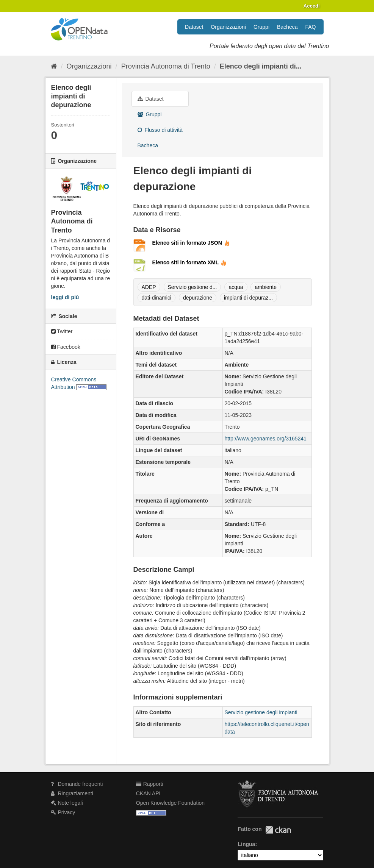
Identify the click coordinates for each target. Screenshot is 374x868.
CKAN (278, 830)
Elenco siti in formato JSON (191, 243)
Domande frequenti (77, 784)
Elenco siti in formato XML (190, 262)
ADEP (149, 287)
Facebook (66, 347)
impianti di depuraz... (248, 298)
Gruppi (261, 27)
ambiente (266, 287)
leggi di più (65, 297)
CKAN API (148, 793)
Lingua (246, 844)
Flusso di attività (160, 130)
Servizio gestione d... (192, 287)
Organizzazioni (228, 27)
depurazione (198, 298)
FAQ (310, 27)
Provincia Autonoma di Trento (166, 66)
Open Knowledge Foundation (170, 803)
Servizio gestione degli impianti (261, 712)
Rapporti (150, 784)
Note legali (67, 803)
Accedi (312, 6)
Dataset (194, 27)
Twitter (62, 331)
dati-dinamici (157, 298)
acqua (236, 287)
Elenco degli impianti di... (261, 66)
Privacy (63, 812)
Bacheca (287, 27)
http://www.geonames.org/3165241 (266, 439)
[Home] (54, 66)
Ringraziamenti (72, 793)
